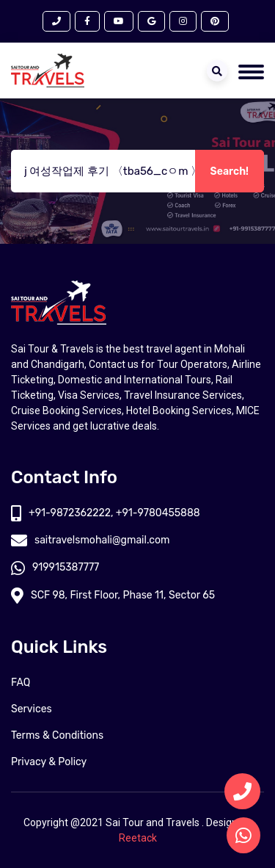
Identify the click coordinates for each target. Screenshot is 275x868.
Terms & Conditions (57, 735)
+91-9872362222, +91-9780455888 (106, 513)
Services (32, 709)
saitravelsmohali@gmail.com (91, 540)
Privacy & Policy (49, 762)
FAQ (21, 683)
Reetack (138, 838)
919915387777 (55, 567)
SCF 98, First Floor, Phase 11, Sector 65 (113, 595)
